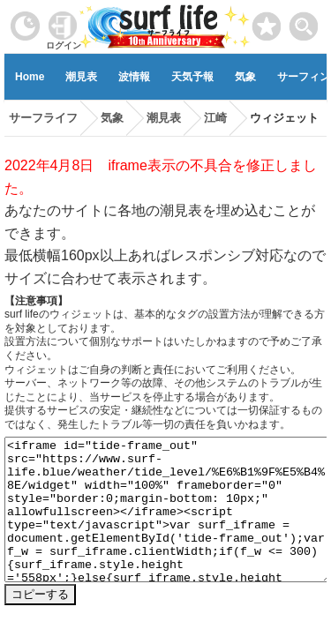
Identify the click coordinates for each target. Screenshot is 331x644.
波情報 (134, 77)
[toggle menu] (304, 22)
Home (30, 77)
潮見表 (81, 77)
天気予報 (192, 77)
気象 (245, 77)
